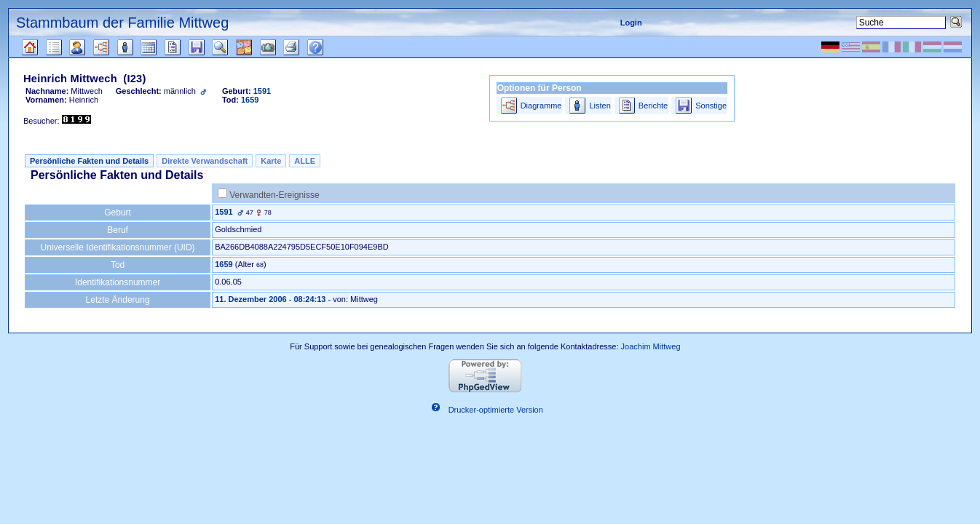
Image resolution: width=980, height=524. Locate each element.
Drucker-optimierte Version (496, 410)
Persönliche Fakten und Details (89, 161)
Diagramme (541, 106)
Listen (600, 106)
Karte (271, 161)
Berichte (653, 106)
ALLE (305, 161)
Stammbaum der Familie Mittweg (122, 23)
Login (631, 23)
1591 (224, 212)
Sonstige (711, 106)
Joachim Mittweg (651, 346)
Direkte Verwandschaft (205, 161)
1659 (224, 264)
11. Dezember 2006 (250, 299)
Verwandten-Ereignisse (274, 195)
